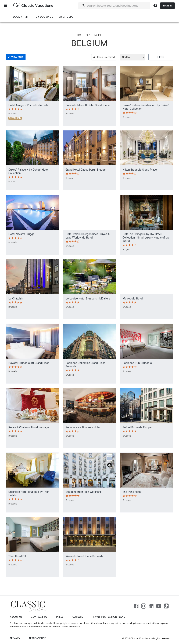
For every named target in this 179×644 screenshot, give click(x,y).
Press (60, 617)
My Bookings (44, 17)
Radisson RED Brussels (137, 363)
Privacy (15, 638)
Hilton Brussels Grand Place (140, 170)
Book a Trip (20, 17)
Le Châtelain (16, 299)
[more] (155, 6)
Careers (78, 617)
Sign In (167, 6)
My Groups (66, 17)
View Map (16, 57)
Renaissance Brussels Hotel (83, 427)
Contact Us (39, 617)
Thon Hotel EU (17, 556)
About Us (16, 617)
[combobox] (124, 6)
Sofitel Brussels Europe (137, 427)
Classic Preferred (104, 57)
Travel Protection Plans (108, 617)
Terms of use (37, 638)
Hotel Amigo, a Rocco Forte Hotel (29, 105)
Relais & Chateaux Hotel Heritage (29, 427)
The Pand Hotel (132, 492)
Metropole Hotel (133, 299)
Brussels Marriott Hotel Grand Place (88, 105)
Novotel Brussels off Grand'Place (29, 363)
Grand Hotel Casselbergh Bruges (86, 170)
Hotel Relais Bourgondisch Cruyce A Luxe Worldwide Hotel (88, 236)
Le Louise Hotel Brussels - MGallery (88, 299)
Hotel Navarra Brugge (21, 234)
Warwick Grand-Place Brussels (84, 556)
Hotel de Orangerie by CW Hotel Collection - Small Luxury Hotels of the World (146, 238)
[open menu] (6, 6)
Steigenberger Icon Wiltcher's (84, 492)
